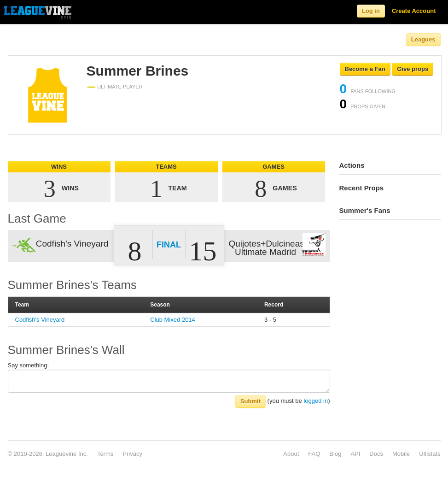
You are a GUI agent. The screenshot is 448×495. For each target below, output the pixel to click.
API (355, 454)
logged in (316, 401)
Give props (413, 69)
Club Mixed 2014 (173, 320)
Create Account (414, 11)
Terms (105, 454)
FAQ (314, 454)
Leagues (423, 39)
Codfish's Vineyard (40, 320)
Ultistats (430, 454)
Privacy (132, 454)
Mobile (401, 454)
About (291, 454)
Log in (371, 11)
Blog (335, 454)
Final (169, 245)
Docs (376, 454)
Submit (250, 401)
